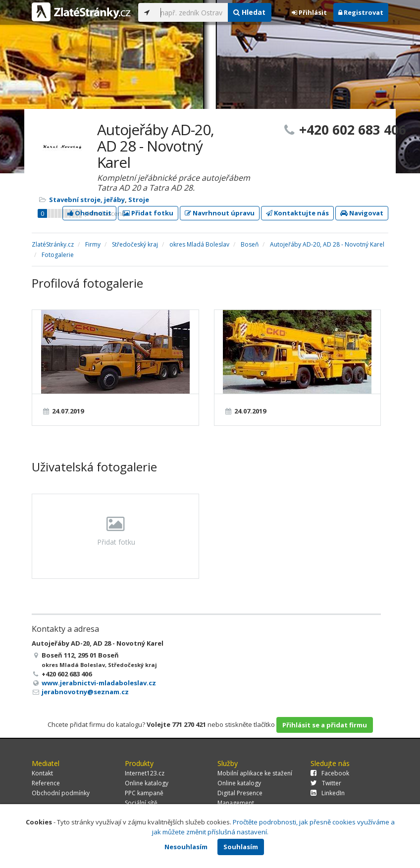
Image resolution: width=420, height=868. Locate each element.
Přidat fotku (148, 213)
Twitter (326, 783)
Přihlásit (309, 12)
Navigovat (362, 213)
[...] (191, 12)
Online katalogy (147, 783)
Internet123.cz (145, 773)
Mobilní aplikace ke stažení (255, 773)
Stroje (139, 200)
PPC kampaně (144, 793)
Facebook (330, 773)
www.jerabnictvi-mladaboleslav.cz (99, 683)
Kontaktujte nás (297, 213)
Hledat (249, 12)
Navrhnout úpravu (220, 213)
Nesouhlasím (186, 847)
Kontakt (42, 773)
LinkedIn (328, 793)
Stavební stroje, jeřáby (87, 200)
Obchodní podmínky (61, 793)
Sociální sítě (141, 803)
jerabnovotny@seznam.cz (85, 692)
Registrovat (361, 12)
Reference (46, 783)
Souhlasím (241, 847)
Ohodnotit (89, 213)
